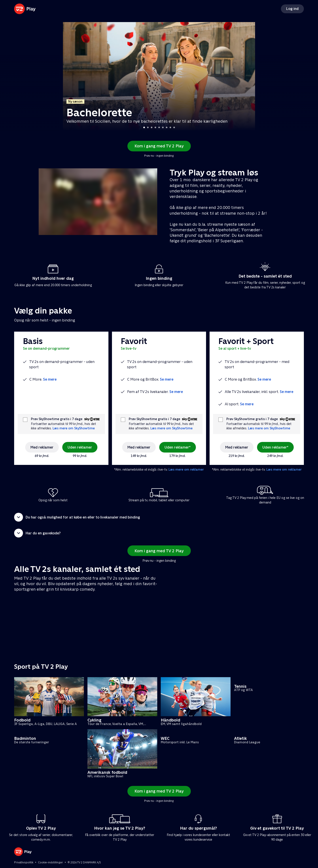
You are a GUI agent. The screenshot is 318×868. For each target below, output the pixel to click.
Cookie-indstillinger (50, 862)
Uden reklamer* (178, 447)
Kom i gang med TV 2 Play (159, 146)
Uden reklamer (80, 447)
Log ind (292, 9)
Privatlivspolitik (24, 862)
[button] (159, 517)
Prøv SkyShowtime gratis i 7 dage (57, 419)
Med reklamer (42, 447)
